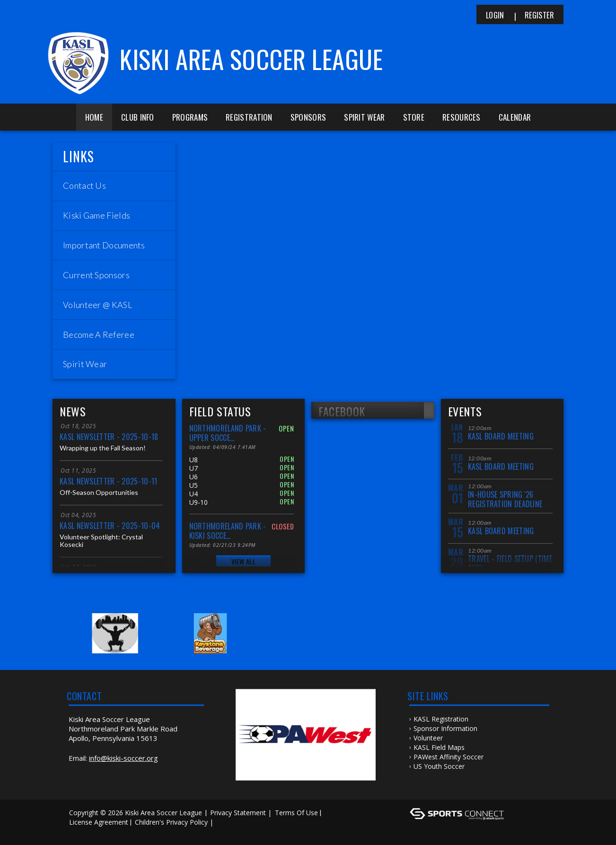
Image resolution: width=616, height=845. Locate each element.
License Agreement (99, 822)
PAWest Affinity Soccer (449, 757)
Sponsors (308, 117)
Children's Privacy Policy (171, 822)
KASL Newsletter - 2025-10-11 (108, 481)
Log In (82, 832)
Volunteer (428, 738)
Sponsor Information (445, 728)
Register (539, 15)
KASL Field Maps (439, 747)
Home (94, 117)
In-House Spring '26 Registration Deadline (505, 499)
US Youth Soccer (439, 766)
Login (495, 15)
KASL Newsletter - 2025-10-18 (109, 437)
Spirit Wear (364, 117)
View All (243, 561)
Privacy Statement (238, 813)
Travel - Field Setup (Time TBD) (510, 563)
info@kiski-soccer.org (123, 758)
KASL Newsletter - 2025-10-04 (110, 526)
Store (414, 117)
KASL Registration (441, 719)
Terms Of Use (296, 813)
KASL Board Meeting (501, 436)
